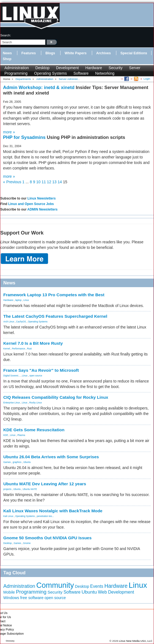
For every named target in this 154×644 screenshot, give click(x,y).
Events (97, 586)
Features (29, 53)
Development (68, 68)
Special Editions (134, 53)
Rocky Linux (36, 403)
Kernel (7, 349)
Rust (29, 349)
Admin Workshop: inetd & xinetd (39, 87)
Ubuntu (27, 462)
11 (44, 182)
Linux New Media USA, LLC (136, 641)
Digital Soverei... (12, 376)
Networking (105, 73)
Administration (17, 68)
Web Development (116, 592)
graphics (17, 462)
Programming (16, 73)
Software (81, 73)
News (7, 53)
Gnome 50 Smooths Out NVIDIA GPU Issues (47, 538)
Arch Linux (9, 322)
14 (60, 182)
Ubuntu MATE (30, 489)
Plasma (21, 435)
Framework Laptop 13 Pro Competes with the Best (54, 295)
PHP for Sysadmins (25, 137)
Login (147, 79)
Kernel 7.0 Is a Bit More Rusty (33, 343)
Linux (26, 300)
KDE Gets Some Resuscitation (34, 430)
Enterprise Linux (12, 403)
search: (6, 35)
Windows (11, 598)
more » (9, 132)
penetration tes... (45, 516)
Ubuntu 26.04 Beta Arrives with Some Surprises (51, 457)
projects (7, 489)
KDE (6, 435)
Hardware (94, 68)
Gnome (27, 543)
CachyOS (21, 322)
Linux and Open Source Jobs (31, 204)
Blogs (50, 53)
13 (54, 182)
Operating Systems (50, 73)
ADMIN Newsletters (42, 209)
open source (36, 376)
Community (55, 585)
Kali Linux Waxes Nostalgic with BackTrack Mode (53, 511)
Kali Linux (8, 516)
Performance (18, 349)
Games (7, 462)
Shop (7, 59)
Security (116, 68)
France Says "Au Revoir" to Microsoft (41, 370)
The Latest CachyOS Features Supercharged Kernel (55, 316)
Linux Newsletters (42, 198)
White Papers (76, 53)
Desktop (42, 68)
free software (32, 598)
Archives (104, 53)
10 (38, 182)
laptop (18, 300)
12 (49, 182)
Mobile (9, 592)
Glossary (10, 641)
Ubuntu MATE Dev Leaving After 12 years (45, 484)
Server (135, 68)
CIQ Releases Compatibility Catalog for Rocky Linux (56, 397)
